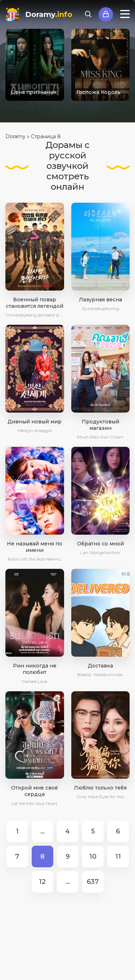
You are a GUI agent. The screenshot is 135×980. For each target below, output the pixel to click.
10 (93, 857)
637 (93, 882)
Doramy (49, 14)
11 (118, 857)
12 (42, 882)
